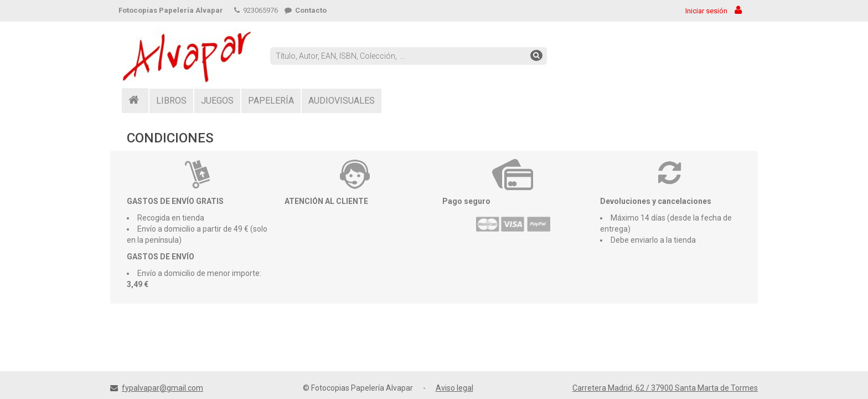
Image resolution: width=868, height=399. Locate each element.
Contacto (306, 10)
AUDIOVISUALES (342, 101)
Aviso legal (454, 388)
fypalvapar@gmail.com (162, 388)
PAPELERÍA (271, 101)
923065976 (256, 10)
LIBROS (171, 101)
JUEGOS (217, 101)
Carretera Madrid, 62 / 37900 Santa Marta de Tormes (665, 388)
